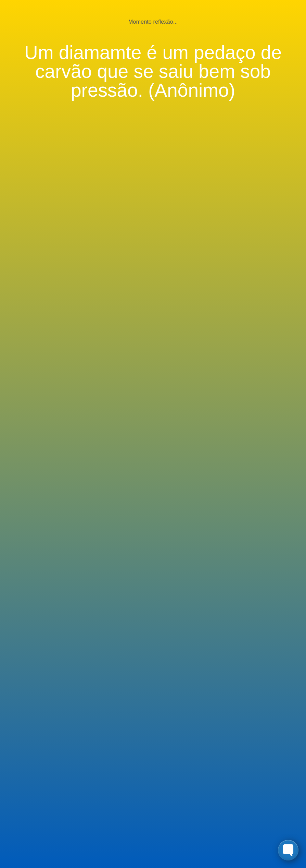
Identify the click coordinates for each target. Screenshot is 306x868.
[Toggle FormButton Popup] (288, 850)
